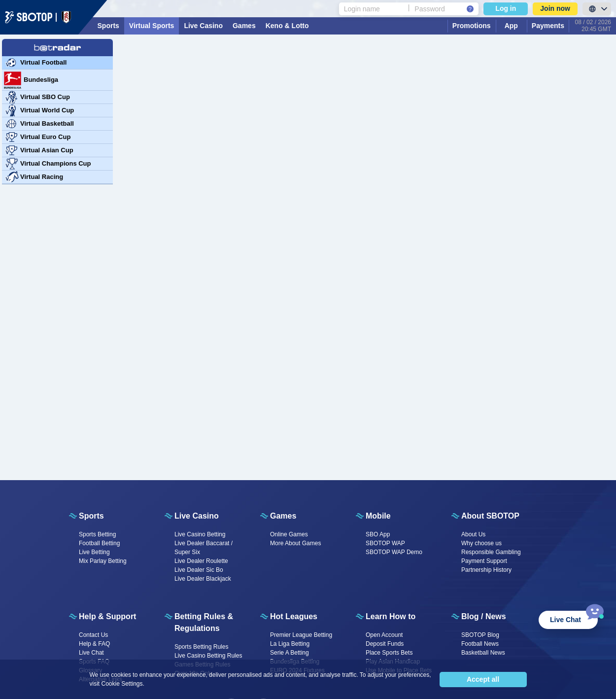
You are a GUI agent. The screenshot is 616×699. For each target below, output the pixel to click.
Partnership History (486, 570)
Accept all (483, 679)
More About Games (295, 543)
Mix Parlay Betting (103, 561)
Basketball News (483, 653)
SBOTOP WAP (385, 543)
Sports (108, 26)
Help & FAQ (94, 644)
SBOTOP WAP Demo (394, 552)
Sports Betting (97, 534)
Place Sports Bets (389, 653)
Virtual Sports (152, 26)
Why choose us (481, 543)
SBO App (378, 534)
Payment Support (484, 561)
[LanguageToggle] (597, 9)
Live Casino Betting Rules (208, 656)
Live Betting (94, 552)
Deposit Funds (385, 644)
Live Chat (91, 653)
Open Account (384, 635)
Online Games (289, 534)
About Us (473, 534)
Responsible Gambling (491, 552)
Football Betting (99, 543)
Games (244, 26)
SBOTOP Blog (480, 635)
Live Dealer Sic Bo (199, 570)
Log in (506, 8)
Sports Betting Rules (201, 647)
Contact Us (93, 635)
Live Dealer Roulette (201, 561)
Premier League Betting (301, 635)
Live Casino (203, 26)
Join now (555, 8)
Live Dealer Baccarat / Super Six (204, 548)
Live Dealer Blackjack (203, 579)
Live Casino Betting (200, 534)
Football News (480, 644)
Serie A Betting (290, 653)
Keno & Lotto (287, 26)
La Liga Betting (290, 644)
